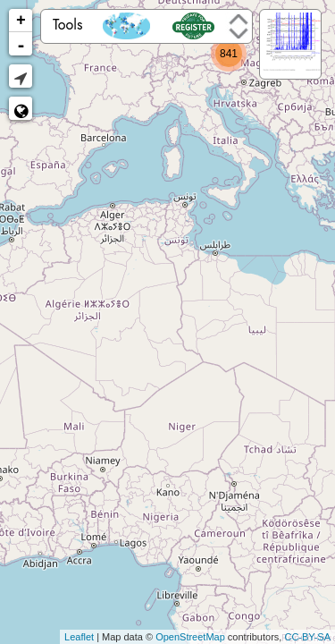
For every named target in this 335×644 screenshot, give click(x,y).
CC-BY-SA (307, 637)
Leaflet (79, 637)
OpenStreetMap (190, 637)
